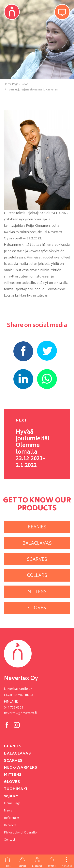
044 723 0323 (14, 708)
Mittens (52, 861)
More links (67, 861)
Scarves (13, 761)
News (8, 811)
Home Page (12, 803)
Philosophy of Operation (21, 833)
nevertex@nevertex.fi (20, 713)
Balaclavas (37, 861)
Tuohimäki (16, 789)
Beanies (22, 861)
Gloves (12, 782)
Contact (10, 840)
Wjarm (11, 796)
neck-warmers (21, 768)
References (12, 818)
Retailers (10, 825)
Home (7, 861)
